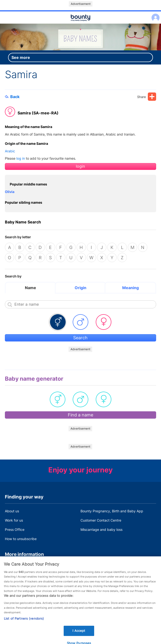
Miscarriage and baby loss (101, 529)
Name (30, 288)
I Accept (79, 634)
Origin (80, 288)
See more (21, 57)
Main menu (80, 24)
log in (21, 158)
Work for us (14, 520)
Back (12, 97)
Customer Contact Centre (101, 520)
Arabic (10, 151)
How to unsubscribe (21, 539)
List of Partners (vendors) (24, 622)
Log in (154, 14)
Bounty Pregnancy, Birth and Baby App (112, 511)
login (80, 166)
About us (12, 511)
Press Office (15, 529)
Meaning (131, 288)
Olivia (10, 192)
